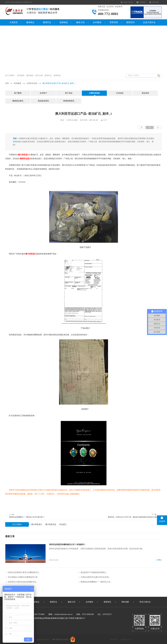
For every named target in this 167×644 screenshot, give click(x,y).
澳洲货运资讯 (18, 101)
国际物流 (30, 75)
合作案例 (97, 22)
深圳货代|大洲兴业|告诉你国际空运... (23, 582)
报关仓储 (39, 75)
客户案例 (18, 93)
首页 (7, 83)
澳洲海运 (30, 22)
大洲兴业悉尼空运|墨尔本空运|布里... (95, 577)
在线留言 (143, 2)
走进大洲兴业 (149, 22)
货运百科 (145, 93)
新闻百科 (130, 22)
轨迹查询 (119, 7)
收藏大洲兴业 (128, 2)
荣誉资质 (114, 22)
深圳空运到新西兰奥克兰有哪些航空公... (24, 572)
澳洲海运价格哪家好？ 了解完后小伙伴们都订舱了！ (27, 517)
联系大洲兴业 (145, 602)
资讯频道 (17, 83)
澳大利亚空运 (51, 524)
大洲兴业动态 (32, 83)
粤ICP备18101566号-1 (61, 639)
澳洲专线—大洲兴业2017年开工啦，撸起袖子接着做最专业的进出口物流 (133, 517)
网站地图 (155, 2)
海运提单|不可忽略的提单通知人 (93, 572)
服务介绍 (80, 22)
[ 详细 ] (159, 560)
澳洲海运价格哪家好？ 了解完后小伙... (96, 582)
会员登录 (110, 7)
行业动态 (120, 93)
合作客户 (43, 93)
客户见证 (69, 93)
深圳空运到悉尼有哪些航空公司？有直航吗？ (67, 545)
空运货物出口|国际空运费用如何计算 (23, 577)
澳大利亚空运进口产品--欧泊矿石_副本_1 (59, 83)
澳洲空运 (47, 22)
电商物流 (64, 22)
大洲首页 (14, 22)
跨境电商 (21, 75)
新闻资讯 (107, 602)
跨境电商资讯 (69, 101)
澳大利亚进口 (37, 524)
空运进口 (63, 524)
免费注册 (101, 7)
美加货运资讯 (43, 101)
